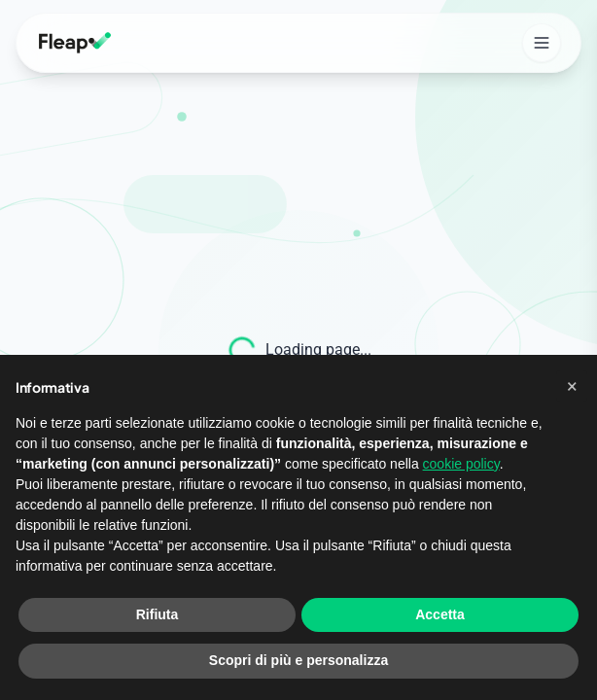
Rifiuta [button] (158, 614)
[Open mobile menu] (542, 43)
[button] (572, 386)
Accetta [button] (440, 614)
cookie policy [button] (461, 464)
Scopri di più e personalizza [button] (298, 660)
